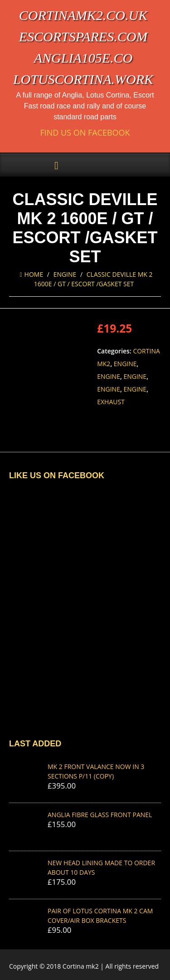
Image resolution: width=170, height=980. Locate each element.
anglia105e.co (83, 58)
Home (31, 274)
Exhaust (111, 402)
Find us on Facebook (85, 133)
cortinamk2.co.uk (83, 15)
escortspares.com (83, 37)
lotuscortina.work (83, 79)
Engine (65, 274)
